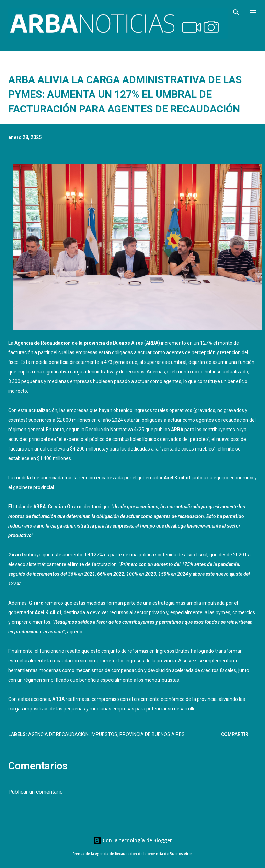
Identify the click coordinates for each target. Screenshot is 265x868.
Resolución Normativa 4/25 (115, 430)
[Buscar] (236, 12)
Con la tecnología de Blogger (132, 840)
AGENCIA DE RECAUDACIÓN (58, 734)
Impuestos (104, 734)
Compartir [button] (235, 734)
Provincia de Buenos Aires (152, 734)
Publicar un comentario (36, 792)
